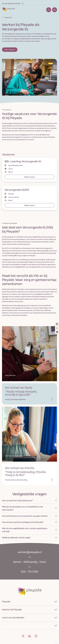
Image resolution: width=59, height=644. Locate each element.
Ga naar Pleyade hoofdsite (13, 3)
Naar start (7, 17)
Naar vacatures (10, 50)
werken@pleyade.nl (30, 552)
